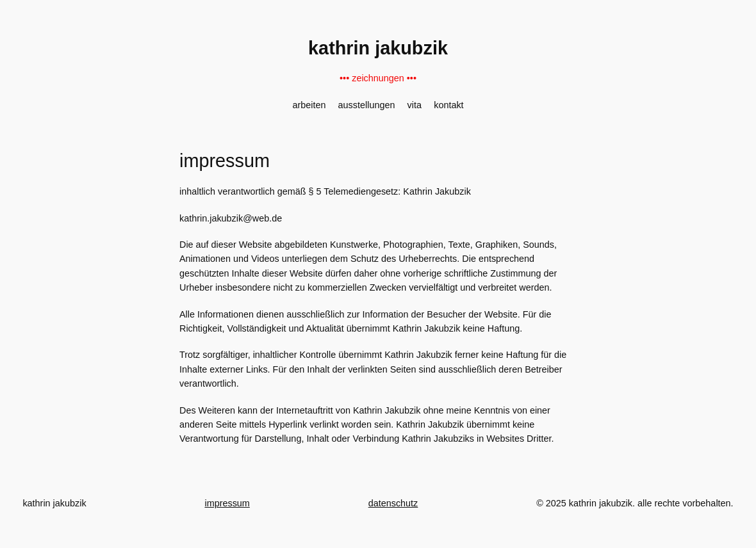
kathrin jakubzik (378, 48)
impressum (227, 503)
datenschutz (393, 503)
